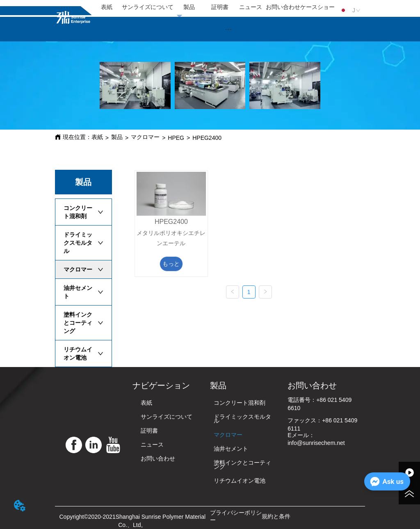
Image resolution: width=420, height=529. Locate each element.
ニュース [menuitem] (251, 7)
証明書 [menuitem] (220, 7)
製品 (117, 137)
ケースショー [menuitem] (317, 7)
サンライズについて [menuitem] (148, 7)
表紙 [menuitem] (107, 7)
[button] (228, 29)
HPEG (176, 138)
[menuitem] (228, 29)
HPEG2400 (207, 138)
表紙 (97, 137)
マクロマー (145, 137)
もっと (171, 264)
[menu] (213, 7)
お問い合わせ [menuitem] (283, 7)
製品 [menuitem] (189, 7)
